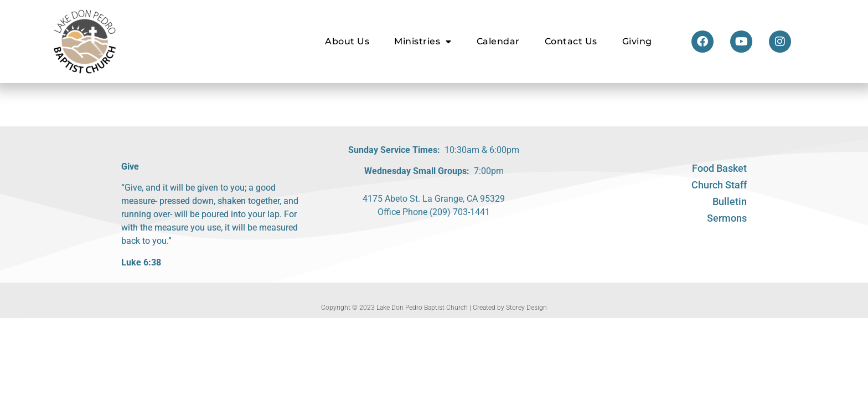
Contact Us (571, 41)
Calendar (498, 41)
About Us (347, 41)
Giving (637, 41)
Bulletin (730, 201)
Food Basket (719, 168)
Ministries (423, 42)
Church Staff (719, 185)
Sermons (727, 218)
